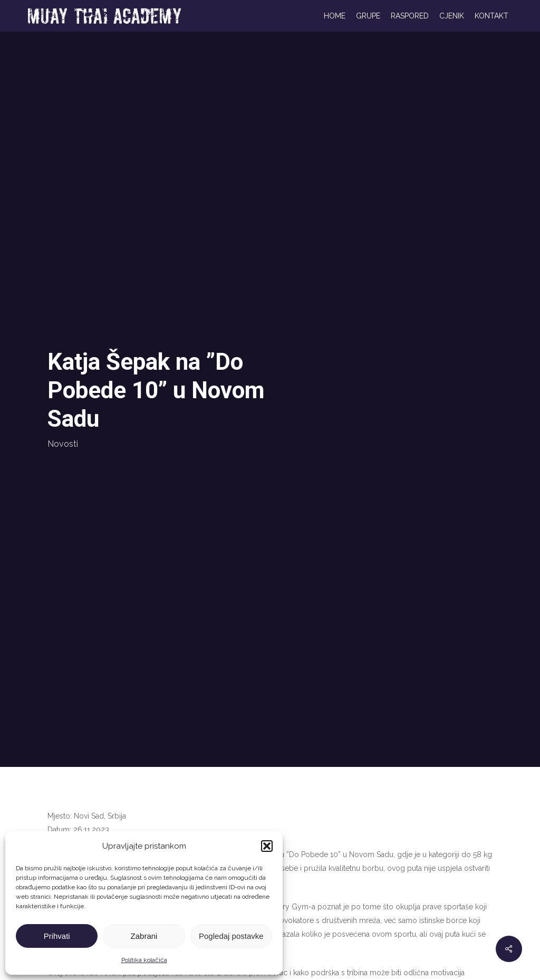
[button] (267, 846)
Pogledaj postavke (231, 936)
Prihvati (57, 936)
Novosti (63, 444)
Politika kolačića (144, 960)
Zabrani (144, 936)
